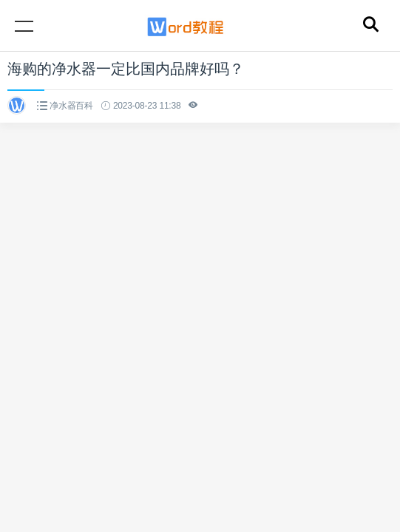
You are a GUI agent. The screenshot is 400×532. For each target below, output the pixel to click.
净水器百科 (71, 106)
